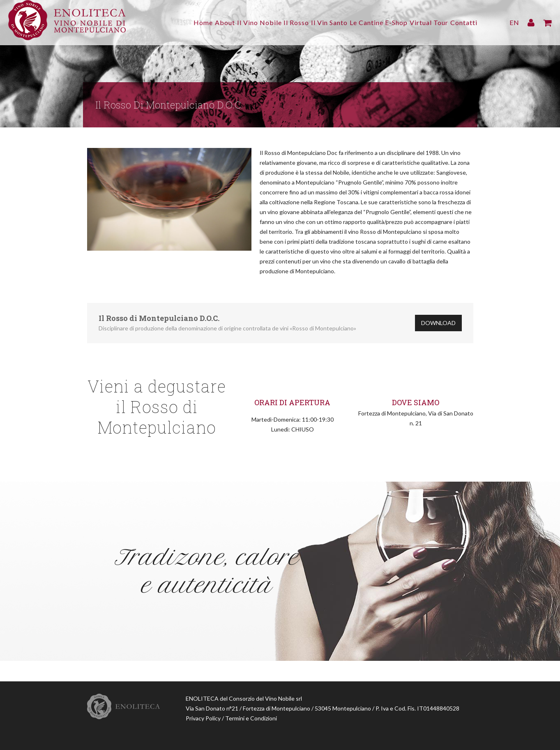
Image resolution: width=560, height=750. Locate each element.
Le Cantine (350, 22)
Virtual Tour (424, 22)
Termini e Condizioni (251, 718)
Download (438, 323)
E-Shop (386, 22)
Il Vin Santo (308, 22)
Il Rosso (269, 22)
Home (160, 22)
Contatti (464, 22)
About (187, 22)
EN (514, 22)
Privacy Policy (203, 718)
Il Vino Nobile (227, 22)
